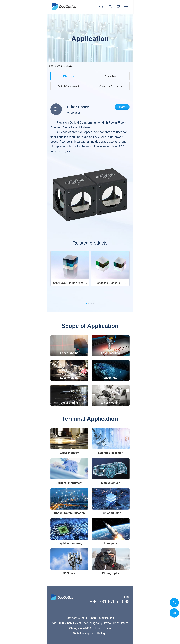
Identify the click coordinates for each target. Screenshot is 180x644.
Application (69, 66)
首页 (60, 66)
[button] (86, 303)
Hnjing (101, 633)
